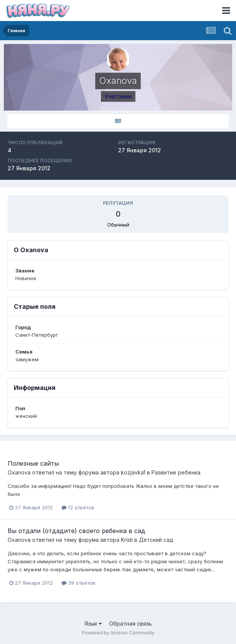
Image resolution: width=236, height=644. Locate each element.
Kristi (127, 540)
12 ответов (78, 507)
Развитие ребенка (176, 472)
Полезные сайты (33, 463)
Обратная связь (130, 624)
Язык (93, 624)
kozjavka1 (133, 472)
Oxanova (19, 472)
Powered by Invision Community (118, 633)
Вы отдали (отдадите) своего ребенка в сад (76, 531)
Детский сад (156, 540)
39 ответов (79, 583)
